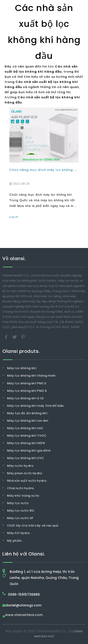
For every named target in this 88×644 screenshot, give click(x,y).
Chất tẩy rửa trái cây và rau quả (33, 525)
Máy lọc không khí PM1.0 (27, 383)
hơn (14, 217)
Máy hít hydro (19, 533)
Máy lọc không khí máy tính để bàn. (36, 406)
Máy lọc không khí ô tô (25, 398)
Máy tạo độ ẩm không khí (27, 413)
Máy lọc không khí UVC (26, 458)
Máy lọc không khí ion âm (28, 421)
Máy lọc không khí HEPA (26, 443)
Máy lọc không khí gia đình (29, 451)
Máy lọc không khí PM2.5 (27, 391)
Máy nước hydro (20, 466)
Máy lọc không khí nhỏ (25, 428)
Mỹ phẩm (14, 541)
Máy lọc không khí (22, 368)
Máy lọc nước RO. (21, 511)
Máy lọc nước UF (20, 518)
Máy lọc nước (18, 503)
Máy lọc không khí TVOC (27, 436)
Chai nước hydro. (21, 488)
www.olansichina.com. (24, 615)
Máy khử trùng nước (23, 496)
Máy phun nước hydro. (25, 473)
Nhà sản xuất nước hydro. (27, 481)
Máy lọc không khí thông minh (31, 376)
